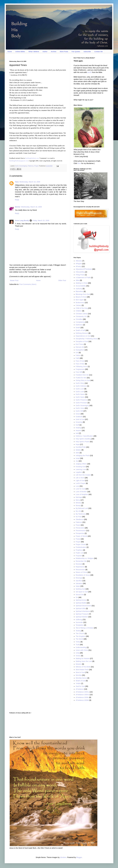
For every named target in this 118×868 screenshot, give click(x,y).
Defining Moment (82, 333)
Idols (77, 453)
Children (79, 311)
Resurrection (80, 570)
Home (10, 52)
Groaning (79, 422)
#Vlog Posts (80, 275)
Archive (54, 52)
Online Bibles (20, 52)
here (79, 163)
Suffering (79, 620)
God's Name (80, 394)
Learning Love (81, 469)
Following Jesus (82, 366)
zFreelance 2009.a (82, 692)
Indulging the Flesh (83, 456)
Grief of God (80, 419)
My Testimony (81, 514)
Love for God (80, 489)
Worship (79, 675)
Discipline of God (82, 341)
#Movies (79, 261)
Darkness (79, 325)
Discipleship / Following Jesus (87, 339)
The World (79, 639)
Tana (17, 182)
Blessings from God (83, 294)
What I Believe (34, 52)
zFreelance (80, 689)
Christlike (79, 319)
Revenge (79, 578)
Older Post (62, 280)
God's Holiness (81, 386)
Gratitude (79, 417)
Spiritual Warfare (82, 617)
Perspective (80, 533)
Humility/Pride (81, 447)
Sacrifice (79, 581)
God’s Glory (80, 383)
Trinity (78, 642)
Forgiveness (80, 369)
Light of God (80, 481)
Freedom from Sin (82, 375)
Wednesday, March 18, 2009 (30, 182)
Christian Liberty (82, 314)
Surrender (79, 622)
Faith (78, 358)
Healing (78, 428)
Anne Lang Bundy (22, 221)
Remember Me (81, 561)
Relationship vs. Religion (85, 558)
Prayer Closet (81, 544)
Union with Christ (82, 650)
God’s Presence (81, 400)
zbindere (63, 857)
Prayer (36, 166)
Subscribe (87, 52)
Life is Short (80, 478)
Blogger (79, 857)
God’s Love (80, 392)
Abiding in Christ (82, 283)
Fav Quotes (76, 52)
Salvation (79, 583)
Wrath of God (81, 681)
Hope (78, 444)
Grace (78, 414)
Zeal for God (80, 686)
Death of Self (80, 330)
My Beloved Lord (82, 508)
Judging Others (81, 464)
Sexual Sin (80, 595)
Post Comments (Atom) (28, 284)
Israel (78, 458)
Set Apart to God (82, 592)
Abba (78, 280)
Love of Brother (81, 492)
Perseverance (81, 531)
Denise (18, 207)
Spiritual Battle (81, 603)
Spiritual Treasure (82, 614)
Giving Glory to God (83, 380)
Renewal (79, 564)
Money (78, 506)
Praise (78, 539)
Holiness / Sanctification (84, 436)
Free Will (79, 372)
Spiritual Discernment (83, 606)
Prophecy (79, 550)
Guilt (77, 425)
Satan (78, 586)
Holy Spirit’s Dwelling (83, 439)
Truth (78, 645)
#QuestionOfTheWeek (84, 269)
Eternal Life (80, 347)
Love (77, 486)
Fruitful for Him (81, 378)
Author (45, 52)
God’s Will (79, 411)
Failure (78, 355)
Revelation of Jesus (83, 575)
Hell (77, 433)
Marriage (79, 497)
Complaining (80, 322)
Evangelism (80, 350)
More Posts (64, 52)
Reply (17, 200)
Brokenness (80, 303)
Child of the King (82, 308)
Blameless (80, 291)
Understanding (81, 647)
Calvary (78, 305)
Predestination (81, 547)
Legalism (79, 472)
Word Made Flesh (82, 670)
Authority (79, 289)
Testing (78, 631)
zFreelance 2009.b (82, 695)
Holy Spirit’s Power (83, 442)
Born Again (80, 300)
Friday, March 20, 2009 (41, 221)
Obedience (80, 519)
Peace (78, 525)
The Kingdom (81, 636)
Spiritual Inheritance (83, 611)
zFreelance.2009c (82, 697)
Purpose (79, 556)
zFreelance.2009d (82, 700)
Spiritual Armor (81, 600)
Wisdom (79, 664)
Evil (77, 353)
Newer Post (14, 280)
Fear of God (80, 361)
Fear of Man (80, 364)
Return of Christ (81, 572)
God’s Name (80, 397)
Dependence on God (83, 336)
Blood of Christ (81, 297)
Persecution (80, 528)
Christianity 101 (81, 316)
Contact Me (99, 52)
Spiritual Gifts (81, 608)
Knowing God (81, 467)
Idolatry (78, 450)
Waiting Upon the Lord (84, 661)
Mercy (78, 500)
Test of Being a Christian (85, 628)
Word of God (80, 672)
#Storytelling (80, 272)
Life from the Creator (83, 475)
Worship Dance (81, 678)
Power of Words (81, 536)
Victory (78, 656)
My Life (78, 511)
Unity (78, 653)
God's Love (80, 389)
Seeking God (80, 589)
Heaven (79, 430)
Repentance (80, 567)
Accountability (81, 286)
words (89, 72)
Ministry (79, 503)
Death (78, 328)
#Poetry (79, 266)
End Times (80, 344)
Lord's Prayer (81, 483)
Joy (77, 461)
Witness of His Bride (83, 667)
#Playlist (79, 264)
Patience (31, 166)
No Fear (79, 517)
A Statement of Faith (83, 278)
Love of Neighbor (82, 494)
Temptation (80, 625)
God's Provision (81, 403)
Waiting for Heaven (83, 658)
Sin (77, 597)
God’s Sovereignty (21, 166)
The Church (80, 633)
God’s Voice (80, 408)
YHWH (78, 683)
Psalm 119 (80, 553)
